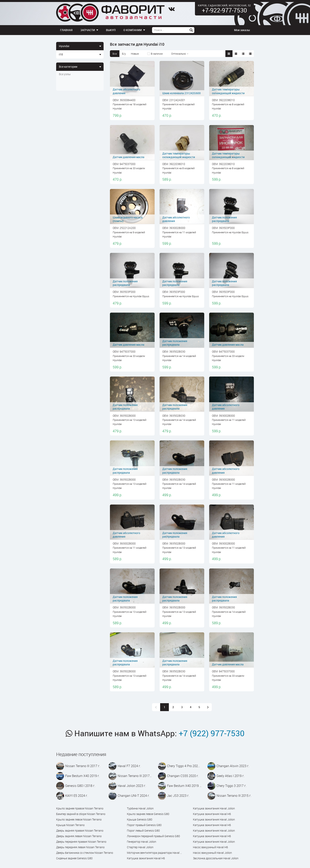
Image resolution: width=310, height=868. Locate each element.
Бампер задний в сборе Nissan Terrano (81, 814)
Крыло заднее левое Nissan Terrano (79, 819)
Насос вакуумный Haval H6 (210, 847)
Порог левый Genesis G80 (143, 831)
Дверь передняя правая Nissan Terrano (81, 842)
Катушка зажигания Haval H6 (146, 858)
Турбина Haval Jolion (140, 808)
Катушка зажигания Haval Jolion (214, 808)
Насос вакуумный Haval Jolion (212, 853)
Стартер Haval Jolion (140, 847)
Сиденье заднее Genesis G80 (74, 858)
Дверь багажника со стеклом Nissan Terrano (85, 853)
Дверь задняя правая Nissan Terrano (80, 831)
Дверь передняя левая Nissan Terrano (80, 847)
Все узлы (65, 74)
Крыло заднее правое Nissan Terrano (80, 808)
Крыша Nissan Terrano (70, 825)
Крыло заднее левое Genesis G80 (148, 814)
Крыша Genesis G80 (140, 819)
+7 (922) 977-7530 (212, 733)
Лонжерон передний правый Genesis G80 (153, 836)
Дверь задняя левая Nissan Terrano (79, 836)
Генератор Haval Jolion (142, 842)
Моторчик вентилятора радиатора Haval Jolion (155, 853)
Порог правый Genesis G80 (144, 825)
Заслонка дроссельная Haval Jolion (216, 858)
